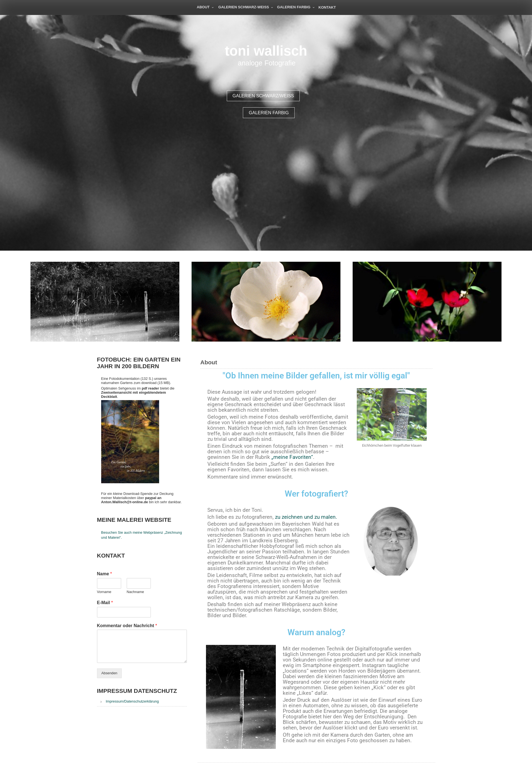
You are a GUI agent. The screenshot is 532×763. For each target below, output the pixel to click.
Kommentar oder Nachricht (127, 626)
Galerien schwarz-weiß (244, 7)
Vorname (104, 592)
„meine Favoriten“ (292, 457)
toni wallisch (266, 51)
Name (105, 574)
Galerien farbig (294, 7)
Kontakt (327, 7)
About (203, 7)
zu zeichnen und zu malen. (306, 517)
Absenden (110, 673)
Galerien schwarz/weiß (273, 96)
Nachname (135, 592)
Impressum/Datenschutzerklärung (132, 701)
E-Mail (105, 603)
